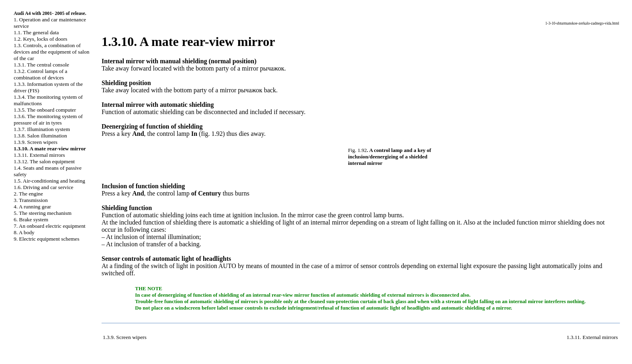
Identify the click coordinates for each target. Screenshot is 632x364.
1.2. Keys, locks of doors (41, 39)
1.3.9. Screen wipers (35, 142)
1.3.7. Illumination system (42, 129)
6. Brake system (31, 219)
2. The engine (28, 194)
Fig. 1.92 (358, 150)
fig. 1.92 (212, 134)
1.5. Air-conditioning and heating (49, 181)
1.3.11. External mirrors (39, 155)
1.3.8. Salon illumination (40, 136)
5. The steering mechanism (43, 213)
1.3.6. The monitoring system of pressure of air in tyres (48, 120)
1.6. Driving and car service (44, 187)
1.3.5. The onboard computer (45, 110)
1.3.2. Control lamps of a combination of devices (41, 74)
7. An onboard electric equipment (50, 226)
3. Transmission (31, 200)
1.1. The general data (36, 32)
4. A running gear (32, 207)
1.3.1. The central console (41, 65)
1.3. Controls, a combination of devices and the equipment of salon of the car (52, 52)
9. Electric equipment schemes (47, 239)
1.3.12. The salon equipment (44, 161)
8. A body (24, 232)
